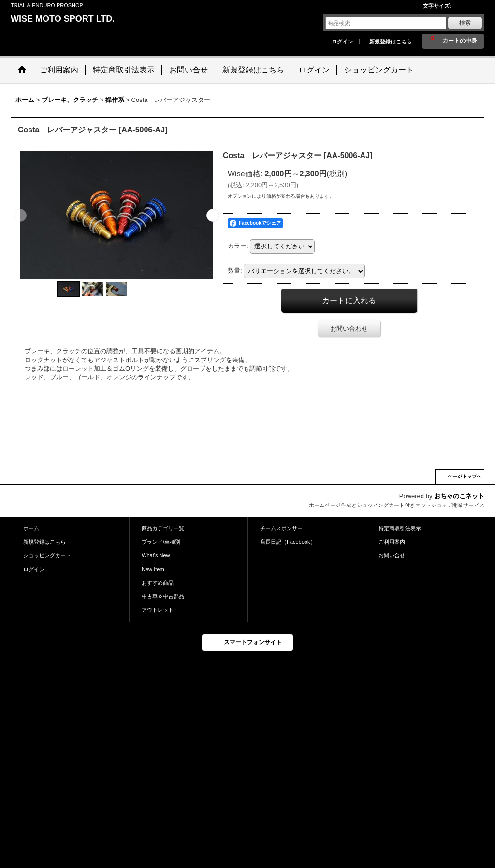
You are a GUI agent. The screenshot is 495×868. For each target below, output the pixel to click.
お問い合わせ (349, 328)
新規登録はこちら (391, 42)
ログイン (342, 42)
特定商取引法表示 (400, 528)
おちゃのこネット (459, 496)
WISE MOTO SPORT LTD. (63, 19)
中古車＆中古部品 (163, 596)
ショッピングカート (47, 555)
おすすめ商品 (158, 583)
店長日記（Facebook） (288, 542)
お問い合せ (392, 555)
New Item (153, 569)
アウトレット (158, 610)
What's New (156, 555)
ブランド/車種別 (161, 542)
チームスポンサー (281, 528)
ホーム (31, 528)
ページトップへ (465, 476)
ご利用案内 (392, 542)
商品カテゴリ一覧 (163, 528)
